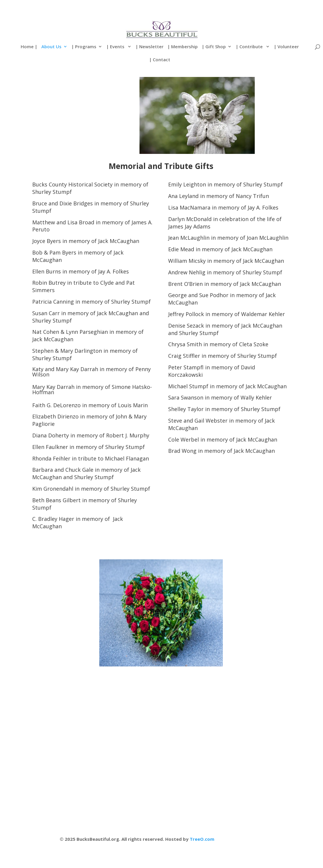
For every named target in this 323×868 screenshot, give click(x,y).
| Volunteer (286, 47)
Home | (29, 47)
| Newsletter (150, 47)
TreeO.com (202, 839)
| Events (116, 47)
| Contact (160, 60)
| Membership (183, 47)
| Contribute (250, 47)
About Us (51, 47)
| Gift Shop (214, 47)
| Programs (84, 47)
